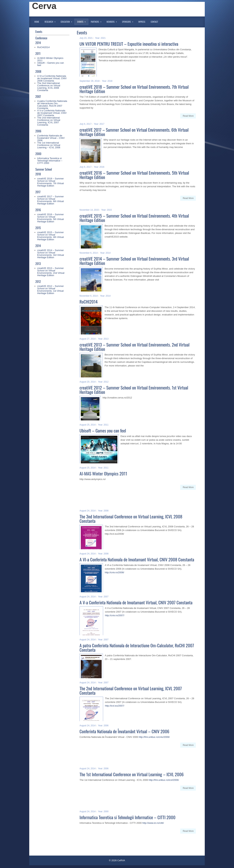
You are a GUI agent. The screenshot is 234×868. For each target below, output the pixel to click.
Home (37, 22)
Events (83, 21)
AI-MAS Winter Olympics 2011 (50, 59)
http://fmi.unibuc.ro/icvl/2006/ (164, 780)
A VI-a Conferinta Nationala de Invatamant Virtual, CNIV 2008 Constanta (52, 78)
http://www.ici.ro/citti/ (153, 823)
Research (51, 21)
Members (113, 21)
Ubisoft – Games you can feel (51, 64)
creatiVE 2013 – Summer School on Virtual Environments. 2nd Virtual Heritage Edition (51, 272)
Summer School (44, 169)
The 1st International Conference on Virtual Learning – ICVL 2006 (49, 145)
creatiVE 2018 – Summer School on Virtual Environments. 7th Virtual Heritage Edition (51, 182)
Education (68, 21)
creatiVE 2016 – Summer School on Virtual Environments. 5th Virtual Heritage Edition (51, 218)
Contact (154, 22)
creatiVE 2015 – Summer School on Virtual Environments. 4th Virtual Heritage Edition (51, 236)
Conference (41, 38)
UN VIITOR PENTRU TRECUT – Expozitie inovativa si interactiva (129, 44)
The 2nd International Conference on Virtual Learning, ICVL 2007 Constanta (49, 121)
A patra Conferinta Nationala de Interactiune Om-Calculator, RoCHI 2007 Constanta (52, 105)
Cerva (44, 6)
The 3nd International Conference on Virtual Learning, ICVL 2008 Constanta (49, 87)
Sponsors (129, 21)
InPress (142, 22)
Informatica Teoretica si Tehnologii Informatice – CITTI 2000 (50, 161)
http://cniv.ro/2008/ (114, 572)
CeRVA (121, 860)
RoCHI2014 (44, 47)
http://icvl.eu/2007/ (115, 706)
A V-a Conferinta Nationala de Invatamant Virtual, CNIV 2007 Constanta (52, 113)
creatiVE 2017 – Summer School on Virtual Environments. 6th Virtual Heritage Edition (51, 200)
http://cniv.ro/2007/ (115, 615)
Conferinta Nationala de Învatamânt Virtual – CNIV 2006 (51, 138)
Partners (97, 21)
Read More (188, 116)
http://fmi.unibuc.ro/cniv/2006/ (154, 737)
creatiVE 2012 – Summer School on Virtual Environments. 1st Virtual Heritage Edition (51, 290)
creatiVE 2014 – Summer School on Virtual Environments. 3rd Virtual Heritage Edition (51, 254)
